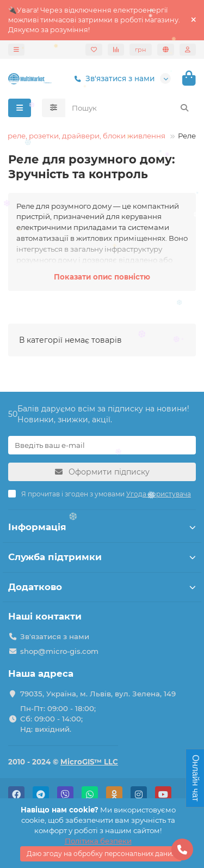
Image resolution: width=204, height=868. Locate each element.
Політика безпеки (98, 841)
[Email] (102, 445)
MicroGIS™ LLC (89, 762)
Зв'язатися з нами (112, 79)
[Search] (131, 108)
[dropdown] (16, 50)
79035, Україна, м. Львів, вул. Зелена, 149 (98, 694)
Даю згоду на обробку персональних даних (101, 854)
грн (141, 50)
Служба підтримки (102, 557)
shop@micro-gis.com (59, 651)
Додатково (102, 587)
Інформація (102, 527)
